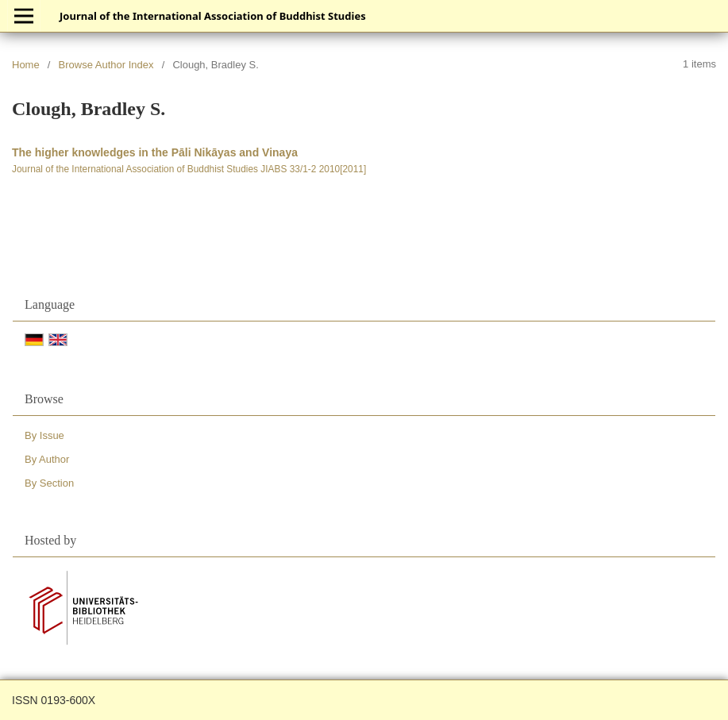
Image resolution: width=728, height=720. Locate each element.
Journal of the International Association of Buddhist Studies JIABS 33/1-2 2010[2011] (189, 169)
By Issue (44, 435)
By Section (49, 483)
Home (26, 65)
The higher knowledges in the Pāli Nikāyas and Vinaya (155, 152)
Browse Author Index (106, 65)
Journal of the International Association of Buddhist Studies (213, 16)
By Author (47, 459)
